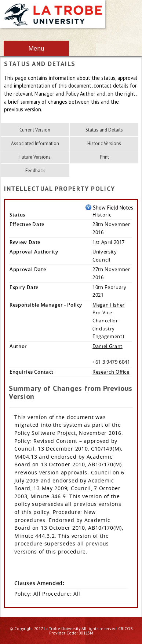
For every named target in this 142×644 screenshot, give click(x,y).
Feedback (35, 171)
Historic (102, 215)
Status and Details (104, 130)
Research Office (111, 372)
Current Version (35, 130)
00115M (86, 633)
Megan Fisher (109, 305)
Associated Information (35, 143)
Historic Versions (104, 143)
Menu (36, 48)
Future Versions (35, 157)
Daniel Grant (108, 346)
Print (104, 157)
